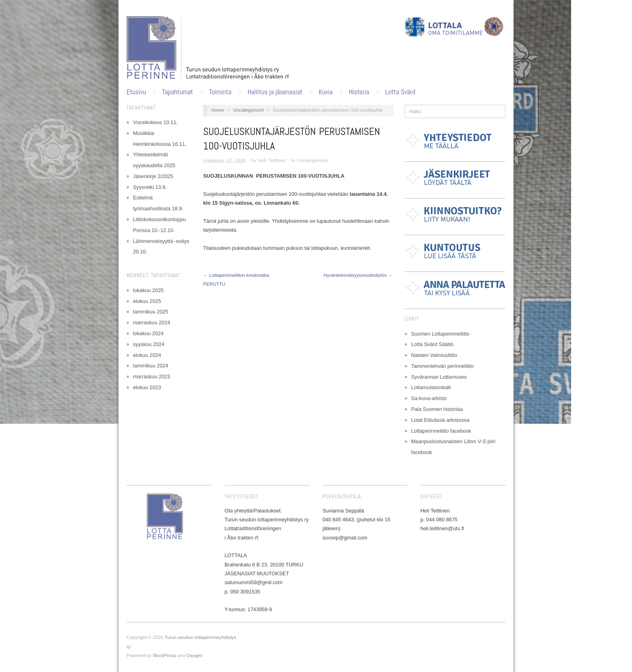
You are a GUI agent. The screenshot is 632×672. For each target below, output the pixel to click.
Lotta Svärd (400, 92)
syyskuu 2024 (149, 344)
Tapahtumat (178, 92)
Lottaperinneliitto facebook (441, 431)
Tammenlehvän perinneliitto (442, 366)
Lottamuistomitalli (431, 387)
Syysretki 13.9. (150, 187)
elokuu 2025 (147, 301)
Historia (359, 92)
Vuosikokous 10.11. (155, 122)
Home (218, 110)
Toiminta (220, 92)
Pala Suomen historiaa (437, 409)
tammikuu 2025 (151, 312)
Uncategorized (248, 110)
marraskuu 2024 (152, 323)
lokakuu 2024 (148, 333)
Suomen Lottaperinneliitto (440, 334)
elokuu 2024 (147, 355)
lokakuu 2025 (148, 290)
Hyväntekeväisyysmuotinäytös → (358, 275)
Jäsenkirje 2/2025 (153, 176)
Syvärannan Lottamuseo (439, 377)
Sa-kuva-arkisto (429, 398)
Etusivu (136, 92)
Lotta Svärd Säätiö (432, 344)
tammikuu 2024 (151, 366)
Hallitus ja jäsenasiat (275, 92)
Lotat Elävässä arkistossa (440, 420)
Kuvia (326, 92)
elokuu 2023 (147, 387)
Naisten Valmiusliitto (434, 355)
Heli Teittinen (272, 160)
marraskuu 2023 (152, 376)
